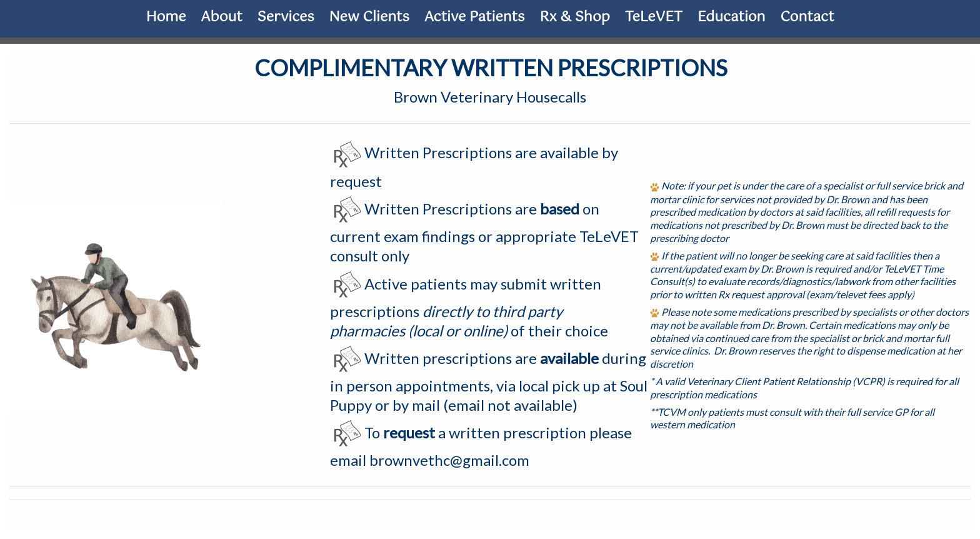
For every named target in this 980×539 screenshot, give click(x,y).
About (222, 17)
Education (732, 17)
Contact (807, 17)
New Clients (369, 17)
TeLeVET (654, 17)
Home (166, 17)
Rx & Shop (574, 17)
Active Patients (474, 17)
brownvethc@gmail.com (449, 460)
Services (286, 17)
